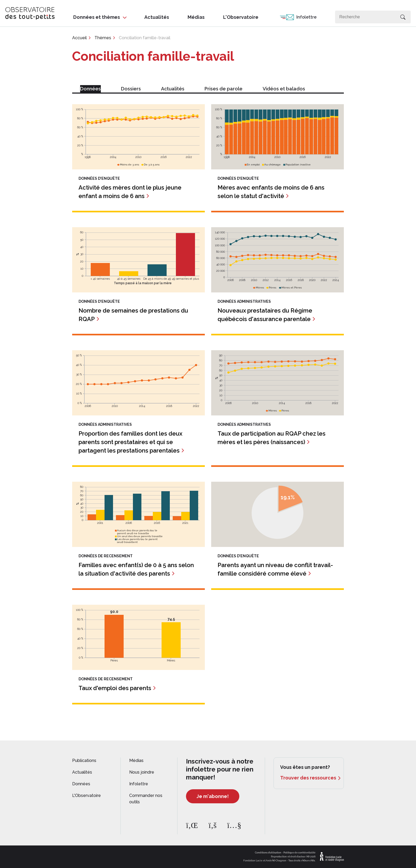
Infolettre (306, 17)
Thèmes (103, 38)
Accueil (79, 38)
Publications (84, 760)
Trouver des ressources (308, 778)
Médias (196, 17)
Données (81, 784)
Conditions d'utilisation (268, 853)
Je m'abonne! (213, 796)
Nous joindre (142, 772)
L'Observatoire (241, 17)
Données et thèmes (97, 17)
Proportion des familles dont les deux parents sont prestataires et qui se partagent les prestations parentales (130, 442)
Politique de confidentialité (299, 853)
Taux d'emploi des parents (115, 688)
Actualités (157, 17)
